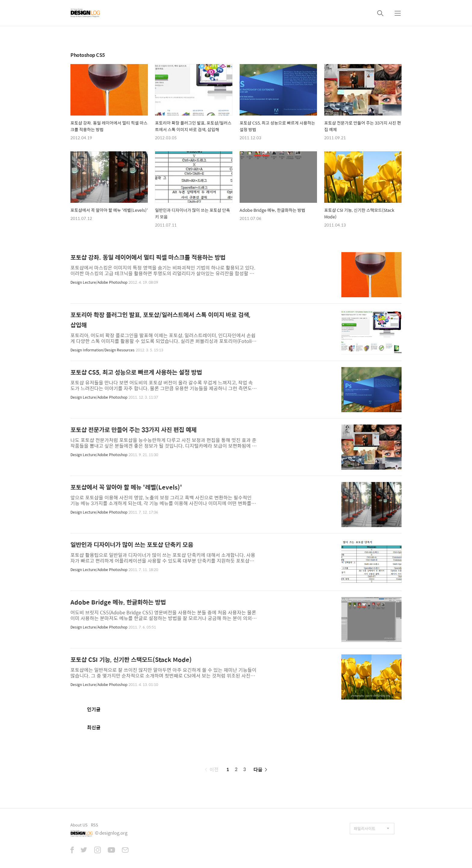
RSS (95, 825)
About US (79, 825)
